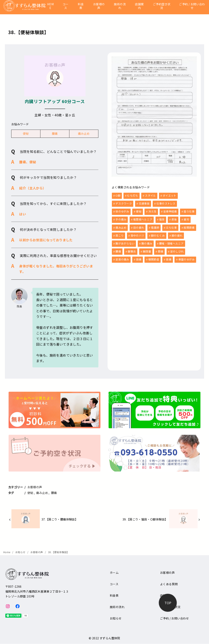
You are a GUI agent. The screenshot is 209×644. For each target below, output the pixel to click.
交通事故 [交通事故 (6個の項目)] (144, 203)
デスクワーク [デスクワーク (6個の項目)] (124, 203)
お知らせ (21, 552)
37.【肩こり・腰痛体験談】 (60, 519)
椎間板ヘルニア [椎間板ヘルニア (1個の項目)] (143, 219)
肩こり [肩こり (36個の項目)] (120, 234)
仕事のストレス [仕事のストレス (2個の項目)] (166, 203)
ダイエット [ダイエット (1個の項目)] (170, 195)
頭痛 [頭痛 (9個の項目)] (139, 258)
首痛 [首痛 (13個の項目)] (169, 258)
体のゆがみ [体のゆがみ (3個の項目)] (122, 211)
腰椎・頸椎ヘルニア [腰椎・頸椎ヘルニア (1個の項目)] (171, 242)
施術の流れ (120, 6)
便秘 (26, 133)
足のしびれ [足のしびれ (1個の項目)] (177, 250)
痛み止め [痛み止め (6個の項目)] (121, 227)
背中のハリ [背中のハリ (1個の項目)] (137, 234)
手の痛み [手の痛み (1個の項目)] (121, 219)
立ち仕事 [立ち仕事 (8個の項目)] (171, 227)
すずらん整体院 (110, 638)
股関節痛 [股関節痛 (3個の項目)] (189, 227)
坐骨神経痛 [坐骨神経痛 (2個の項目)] (170, 211)
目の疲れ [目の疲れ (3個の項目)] (139, 227)
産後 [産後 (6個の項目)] (174, 219)
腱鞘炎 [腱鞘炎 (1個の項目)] (132, 250)
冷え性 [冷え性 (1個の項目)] (152, 211)
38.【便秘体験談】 (59, 552)
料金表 (81, 6)
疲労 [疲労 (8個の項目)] (186, 219)
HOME (50, 6)
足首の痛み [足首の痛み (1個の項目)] (122, 258)
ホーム (114, 573)
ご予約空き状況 (162, 6)
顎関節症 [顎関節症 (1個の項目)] (154, 258)
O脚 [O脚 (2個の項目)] (118, 195)
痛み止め (84, 133)
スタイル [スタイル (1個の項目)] (150, 195)
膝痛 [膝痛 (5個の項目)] (161, 250)
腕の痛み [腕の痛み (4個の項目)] (147, 242)
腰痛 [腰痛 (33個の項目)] (118, 250)
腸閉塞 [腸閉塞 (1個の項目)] (147, 250)
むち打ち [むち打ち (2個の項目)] (133, 195)
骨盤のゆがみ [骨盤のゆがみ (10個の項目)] (187, 258)
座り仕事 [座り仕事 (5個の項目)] (189, 211)
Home (7, 552)
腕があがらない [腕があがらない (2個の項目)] (125, 242)
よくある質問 (169, 584)
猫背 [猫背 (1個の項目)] (162, 219)
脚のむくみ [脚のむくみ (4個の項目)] (158, 234)
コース (66, 6)
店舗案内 (139, 6)
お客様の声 (99, 6)
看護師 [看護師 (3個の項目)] (155, 227)
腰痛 (55, 133)
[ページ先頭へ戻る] (168, 603)
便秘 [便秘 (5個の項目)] (139, 211)
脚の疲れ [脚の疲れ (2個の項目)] (177, 234)
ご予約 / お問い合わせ (192, 6)
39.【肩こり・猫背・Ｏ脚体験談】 (145, 519)
